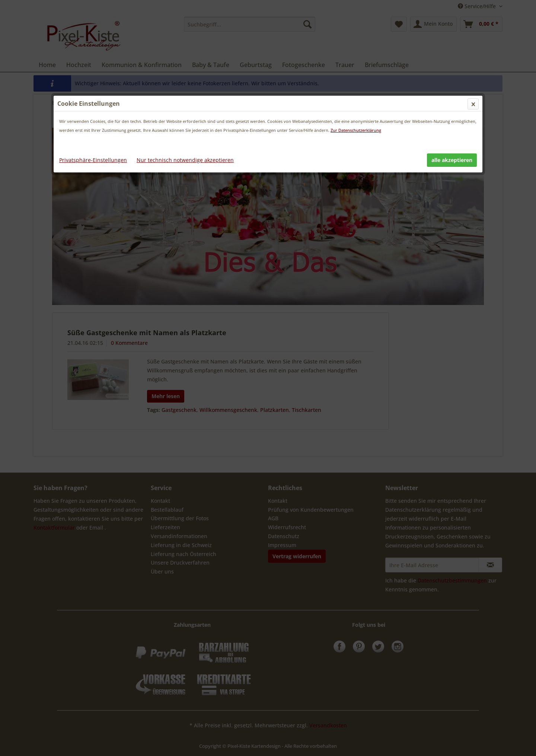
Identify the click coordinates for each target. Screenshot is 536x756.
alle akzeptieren (452, 160)
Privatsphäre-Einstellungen (93, 160)
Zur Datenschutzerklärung (356, 130)
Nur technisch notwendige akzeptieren (185, 160)
